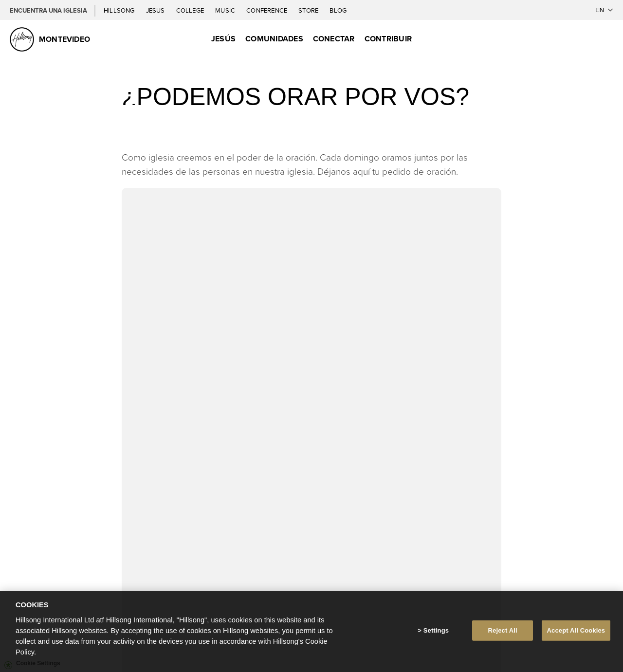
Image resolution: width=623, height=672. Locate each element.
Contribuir (388, 39)
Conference (267, 10)
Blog (338, 10)
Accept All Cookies (576, 630)
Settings (436, 630)
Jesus (156, 10)
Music (226, 10)
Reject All (503, 630)
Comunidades (274, 39)
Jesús (223, 39)
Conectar (334, 39)
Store (309, 10)
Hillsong (120, 10)
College (191, 10)
